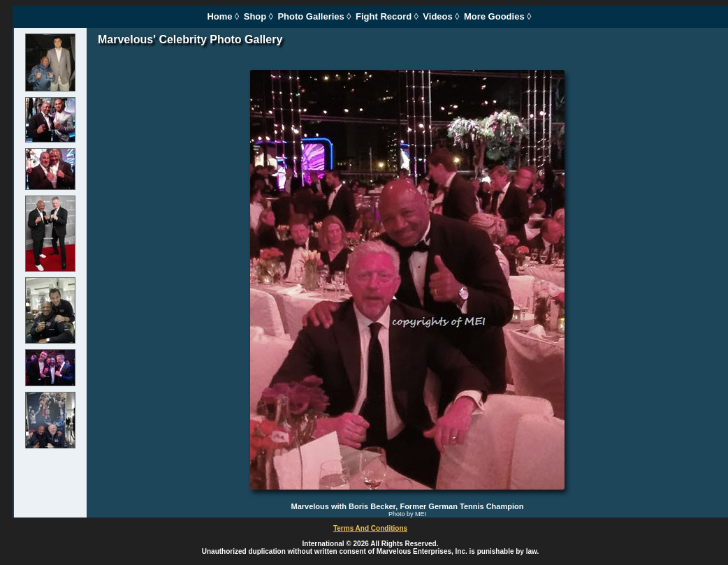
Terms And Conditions (370, 528)
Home (219, 16)
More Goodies (494, 16)
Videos (437, 16)
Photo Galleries (311, 16)
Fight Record (384, 16)
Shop (255, 16)
